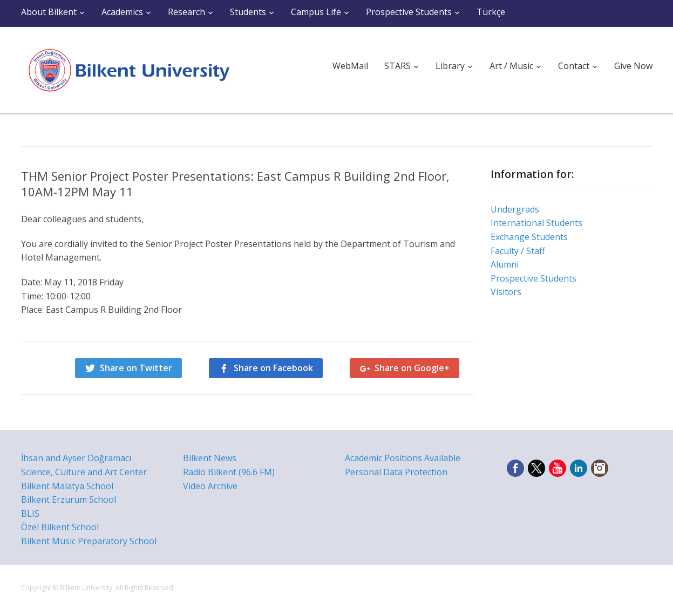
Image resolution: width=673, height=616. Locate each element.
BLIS (30, 514)
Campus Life (316, 12)
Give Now (633, 66)
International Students (536, 223)
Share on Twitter (136, 368)
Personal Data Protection (396, 472)
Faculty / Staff (518, 251)
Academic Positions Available (403, 458)
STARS (397, 66)
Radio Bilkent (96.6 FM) (229, 472)
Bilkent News (210, 458)
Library (450, 66)
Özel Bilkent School (60, 527)
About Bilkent (49, 12)
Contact (574, 66)
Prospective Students (409, 12)
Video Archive (210, 486)
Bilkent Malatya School (67, 486)
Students (248, 12)
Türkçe (491, 12)
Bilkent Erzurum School (69, 499)
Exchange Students (529, 237)
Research (186, 12)
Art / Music (511, 66)
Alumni (505, 264)
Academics (122, 12)
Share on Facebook (273, 368)
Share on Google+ (412, 368)
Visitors (506, 292)
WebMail (350, 66)
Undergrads (515, 209)
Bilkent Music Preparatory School (89, 541)
